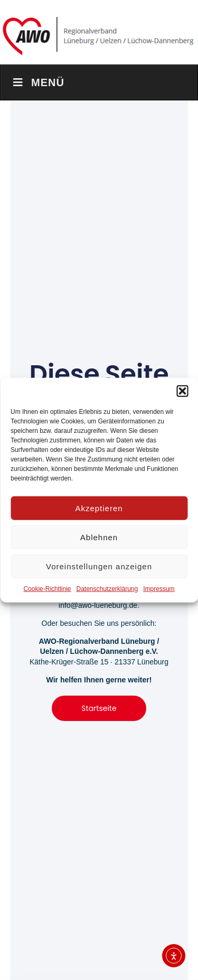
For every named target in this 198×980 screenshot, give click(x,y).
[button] (182, 391)
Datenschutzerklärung (107, 589)
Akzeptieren (99, 508)
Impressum (159, 589)
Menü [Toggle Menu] (38, 82)
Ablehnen (99, 537)
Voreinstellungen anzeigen (99, 566)
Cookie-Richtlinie (47, 589)
